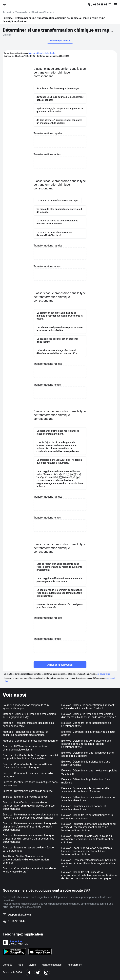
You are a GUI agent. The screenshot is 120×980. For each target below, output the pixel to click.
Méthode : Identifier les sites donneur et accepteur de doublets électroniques (25, 733)
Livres (32, 965)
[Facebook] (29, 972)
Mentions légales (52, 965)
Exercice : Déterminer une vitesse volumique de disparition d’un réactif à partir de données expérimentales (30, 827)
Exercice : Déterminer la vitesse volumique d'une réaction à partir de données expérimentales (30, 816)
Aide (20, 965)
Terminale (21, 12)
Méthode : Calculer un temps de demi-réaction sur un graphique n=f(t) (29, 716)
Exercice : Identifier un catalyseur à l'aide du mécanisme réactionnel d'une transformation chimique (87, 839)
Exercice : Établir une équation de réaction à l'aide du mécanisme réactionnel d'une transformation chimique (87, 851)
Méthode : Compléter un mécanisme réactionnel (30, 741)
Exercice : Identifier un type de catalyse (25, 797)
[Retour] (6, 4)
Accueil (7, 12)
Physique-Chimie (41, 12)
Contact (7, 965)
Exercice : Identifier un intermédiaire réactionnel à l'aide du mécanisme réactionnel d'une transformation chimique (89, 827)
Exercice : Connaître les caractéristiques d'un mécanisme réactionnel (87, 817)
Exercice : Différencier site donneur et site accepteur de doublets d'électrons (85, 790)
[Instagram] (46, 972)
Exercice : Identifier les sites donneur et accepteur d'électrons (84, 808)
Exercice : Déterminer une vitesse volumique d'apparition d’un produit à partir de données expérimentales (28, 839)
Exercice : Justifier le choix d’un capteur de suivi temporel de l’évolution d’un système (30, 757)
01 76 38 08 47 (102, 5)
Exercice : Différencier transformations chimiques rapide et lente (25, 748)
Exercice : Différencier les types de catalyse (28, 791)
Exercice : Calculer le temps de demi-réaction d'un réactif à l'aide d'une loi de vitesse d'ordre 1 (89, 716)
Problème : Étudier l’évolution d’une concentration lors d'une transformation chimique (26, 860)
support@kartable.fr (20, 915)
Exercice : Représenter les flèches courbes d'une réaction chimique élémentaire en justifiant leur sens (89, 863)
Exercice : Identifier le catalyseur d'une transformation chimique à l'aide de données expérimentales (29, 806)
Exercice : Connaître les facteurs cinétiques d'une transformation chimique (27, 766)
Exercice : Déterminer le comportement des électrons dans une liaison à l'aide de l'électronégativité (86, 744)
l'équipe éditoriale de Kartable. (42, 53)
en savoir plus (104, 674)
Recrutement (75, 965)
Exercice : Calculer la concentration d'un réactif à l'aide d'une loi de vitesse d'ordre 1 (88, 707)
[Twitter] (38, 972)
